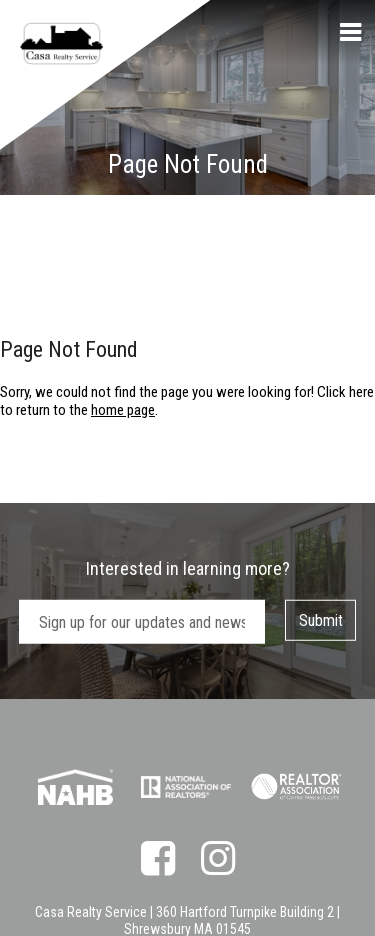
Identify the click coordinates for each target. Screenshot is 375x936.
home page (123, 410)
